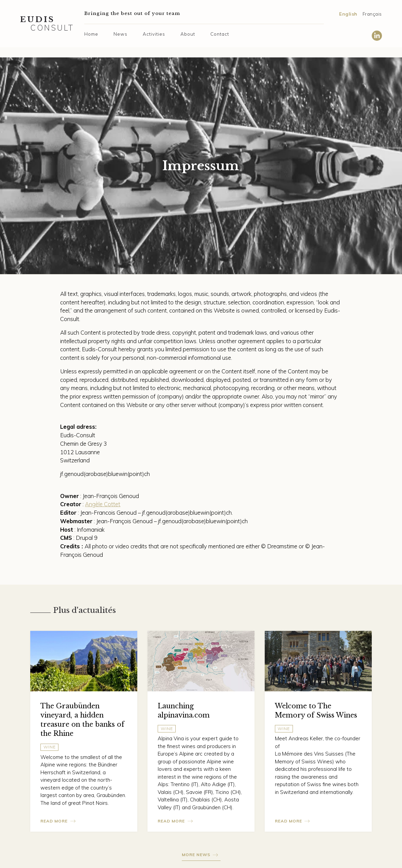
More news (196, 855)
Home (91, 34)
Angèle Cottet (103, 504)
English (348, 14)
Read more (54, 821)
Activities (154, 34)
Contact (220, 34)
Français (372, 14)
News (120, 34)
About (188, 34)
